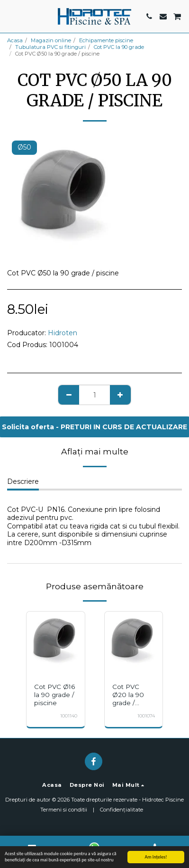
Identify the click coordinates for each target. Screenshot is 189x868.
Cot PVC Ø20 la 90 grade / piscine (128, 698)
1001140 (69, 716)
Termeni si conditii (64, 810)
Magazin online (51, 40)
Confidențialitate (121, 810)
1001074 (146, 716)
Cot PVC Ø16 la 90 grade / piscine (54, 695)
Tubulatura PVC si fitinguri (50, 47)
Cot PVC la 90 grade (119, 47)
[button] (10, 16)
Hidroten (63, 333)
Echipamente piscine (106, 40)
